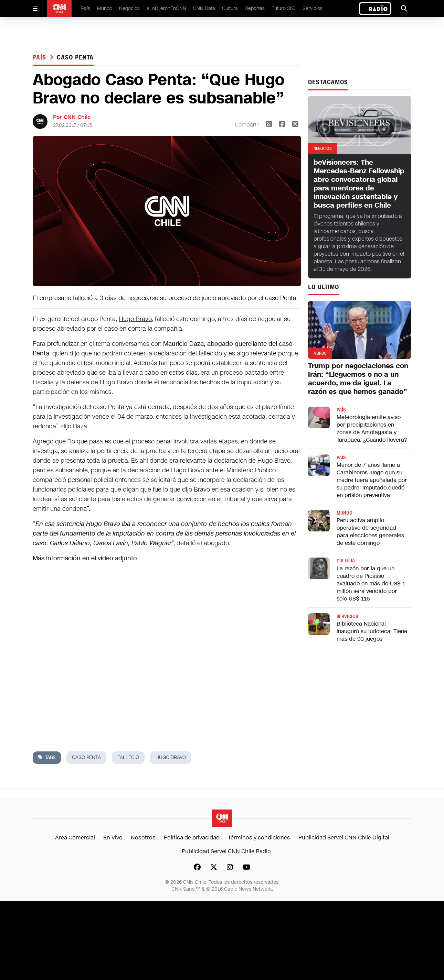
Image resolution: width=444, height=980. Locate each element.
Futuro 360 (284, 8)
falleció (128, 757)
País (86, 8)
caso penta (75, 57)
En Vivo (113, 838)
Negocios (129, 8)
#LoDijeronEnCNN (166, 8)
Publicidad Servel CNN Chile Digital (344, 838)
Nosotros (143, 838)
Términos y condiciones (259, 838)
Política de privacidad (192, 838)
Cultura (230, 8)
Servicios (313, 8)
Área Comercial (75, 838)
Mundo (105, 8)
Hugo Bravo (135, 319)
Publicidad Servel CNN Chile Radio (226, 851)
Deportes (255, 8)
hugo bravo (171, 757)
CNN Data (204, 8)
